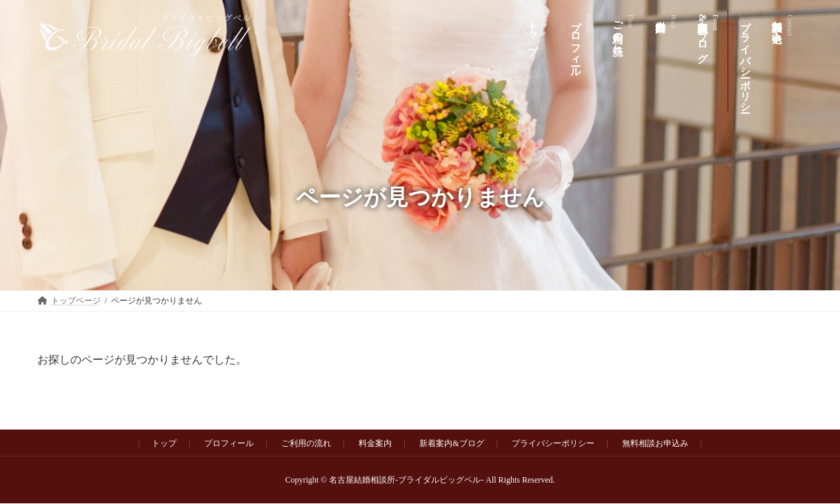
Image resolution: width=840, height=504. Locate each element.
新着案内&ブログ (451, 443)
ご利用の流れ (306, 443)
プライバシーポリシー (553, 443)
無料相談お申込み (655, 443)
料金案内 (375, 443)
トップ (164, 443)
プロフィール (229, 443)
